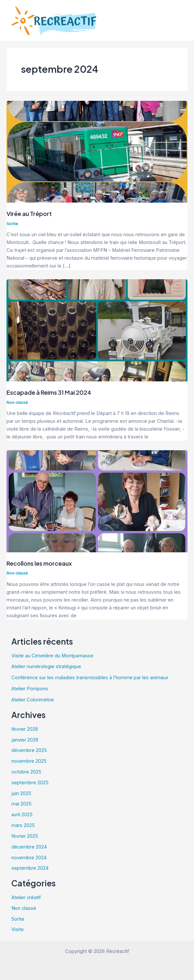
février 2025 (25, 836)
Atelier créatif (26, 897)
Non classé (17, 403)
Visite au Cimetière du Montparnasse (52, 656)
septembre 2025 (30, 783)
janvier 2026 (25, 740)
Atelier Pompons (30, 689)
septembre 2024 (30, 868)
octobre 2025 (26, 772)
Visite (18, 929)
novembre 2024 (29, 858)
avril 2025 (22, 815)
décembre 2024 (29, 847)
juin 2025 (21, 793)
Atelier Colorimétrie (33, 700)
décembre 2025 (29, 750)
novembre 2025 (29, 761)
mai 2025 (21, 804)
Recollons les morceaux (40, 563)
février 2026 (25, 729)
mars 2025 (23, 825)
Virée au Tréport (29, 214)
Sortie (12, 224)
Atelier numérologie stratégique (46, 666)
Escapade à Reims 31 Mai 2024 (49, 392)
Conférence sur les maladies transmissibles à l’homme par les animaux (90, 678)
